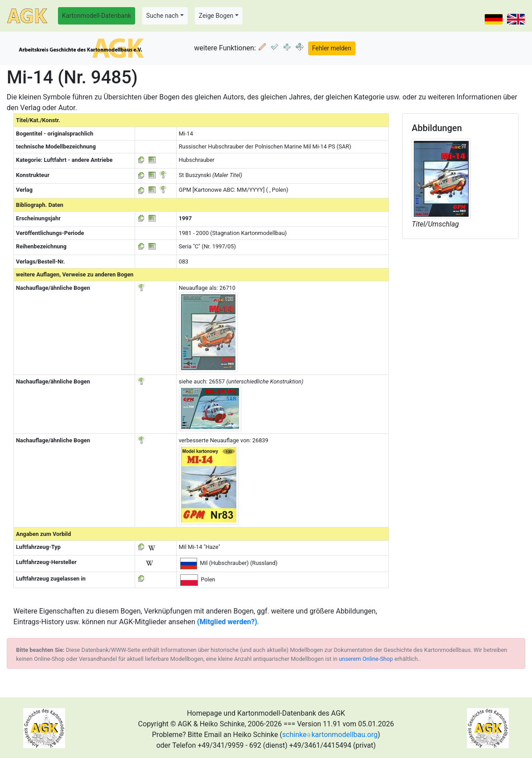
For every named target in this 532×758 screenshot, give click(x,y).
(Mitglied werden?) (227, 622)
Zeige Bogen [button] (216, 16)
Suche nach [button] (162, 16)
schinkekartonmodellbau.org (330, 735)
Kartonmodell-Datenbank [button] (97, 16)
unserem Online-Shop (366, 659)
